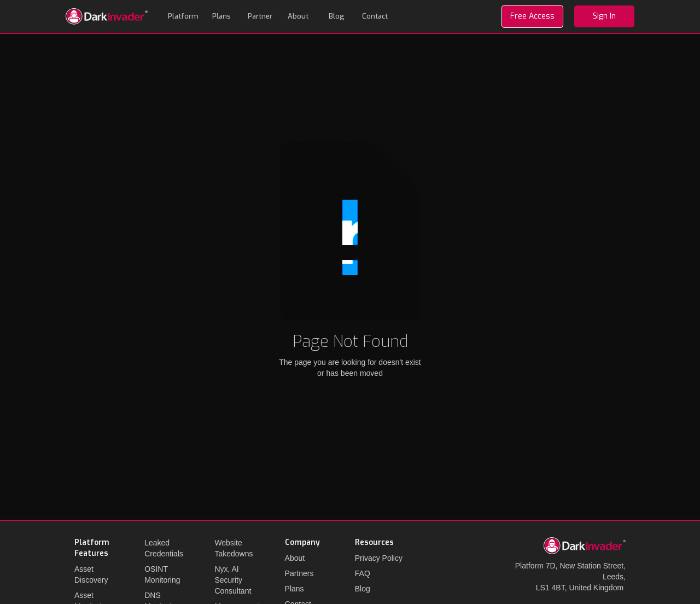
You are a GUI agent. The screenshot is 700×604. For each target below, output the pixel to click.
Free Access (532, 16)
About (298, 16)
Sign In (604, 16)
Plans (221, 16)
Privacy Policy (379, 558)
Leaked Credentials (164, 548)
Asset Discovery (91, 574)
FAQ (363, 573)
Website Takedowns (234, 548)
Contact (375, 16)
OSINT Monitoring (162, 574)
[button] (183, 16)
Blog (337, 16)
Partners (299, 573)
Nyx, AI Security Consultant (233, 580)
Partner (260, 16)
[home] (107, 17)
